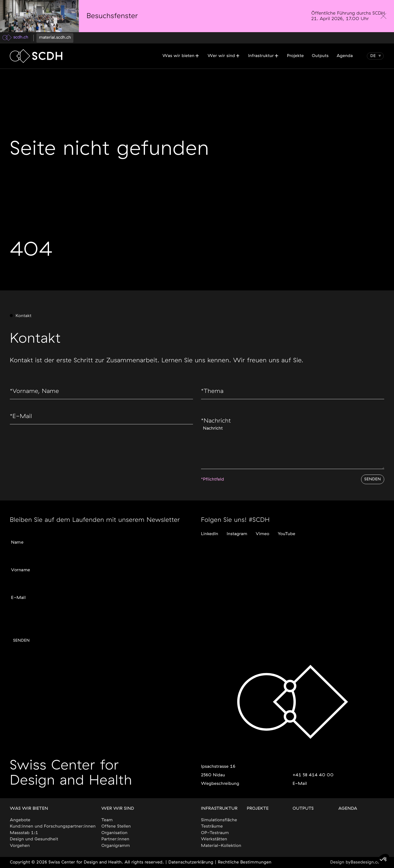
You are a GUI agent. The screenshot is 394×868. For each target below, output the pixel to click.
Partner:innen (115, 839)
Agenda (348, 809)
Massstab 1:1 (24, 833)
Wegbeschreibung (220, 784)
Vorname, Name (36, 392)
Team (107, 820)
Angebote (20, 820)
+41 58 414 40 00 (313, 775)
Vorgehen (20, 846)
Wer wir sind (118, 809)
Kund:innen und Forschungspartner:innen (53, 827)
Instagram (237, 531)
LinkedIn (210, 531)
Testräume (212, 827)
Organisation (115, 833)
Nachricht (217, 423)
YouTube (287, 531)
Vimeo (263, 531)
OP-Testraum (215, 833)
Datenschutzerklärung (191, 863)
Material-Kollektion (221, 846)
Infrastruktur (219, 809)
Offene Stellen (116, 827)
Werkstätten (214, 839)
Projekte (258, 809)
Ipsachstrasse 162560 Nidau (218, 771)
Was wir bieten (29, 809)
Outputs (303, 809)
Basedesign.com (367, 863)
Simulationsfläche (219, 820)
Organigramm (116, 846)
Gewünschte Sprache (29, 615)
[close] (383, 16)
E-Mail (22, 418)
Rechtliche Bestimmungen (245, 863)
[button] (373, 56)
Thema (213, 392)
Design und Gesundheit (34, 839)
